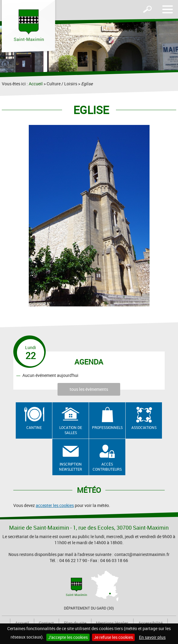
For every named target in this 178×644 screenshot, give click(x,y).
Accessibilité (150, 623)
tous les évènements (89, 389)
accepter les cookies (55, 505)
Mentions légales (112, 623)
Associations (144, 427)
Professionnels (107, 427)
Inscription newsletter (71, 467)
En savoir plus (152, 637)
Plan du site (75, 623)
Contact (46, 623)
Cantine (34, 427)
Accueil (36, 84)
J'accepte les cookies (68, 637)
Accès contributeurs (107, 467)
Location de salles (71, 430)
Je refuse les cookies (113, 637)
